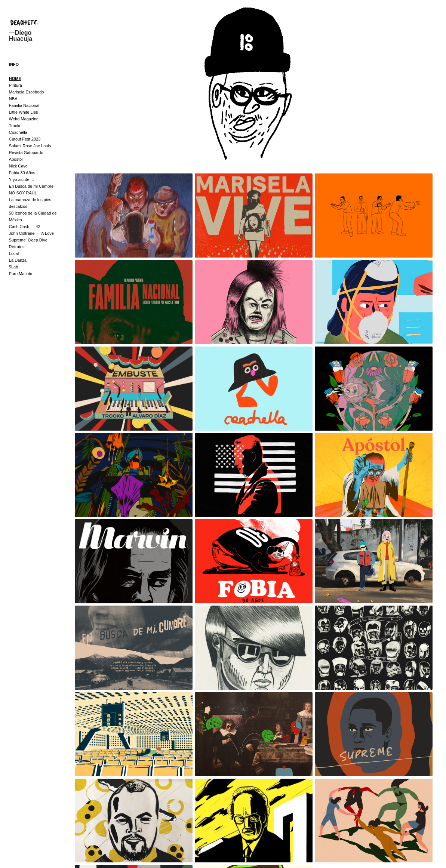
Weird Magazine (24, 119)
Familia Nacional (24, 105)
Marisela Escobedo (27, 92)
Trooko (15, 126)
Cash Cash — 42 (25, 227)
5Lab (13, 267)
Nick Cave (18, 166)
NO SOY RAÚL (23, 193)
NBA (13, 99)
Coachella (18, 132)
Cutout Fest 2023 (25, 139)
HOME (15, 79)
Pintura (16, 85)
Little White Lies (24, 112)
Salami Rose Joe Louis (30, 146)
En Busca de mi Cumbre (31, 186)
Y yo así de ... (21, 179)
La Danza (18, 260)
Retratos (17, 247)
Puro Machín (21, 274)
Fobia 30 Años (22, 173)
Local (14, 253)
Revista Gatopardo (26, 153)
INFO (14, 64)
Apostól (16, 159)
